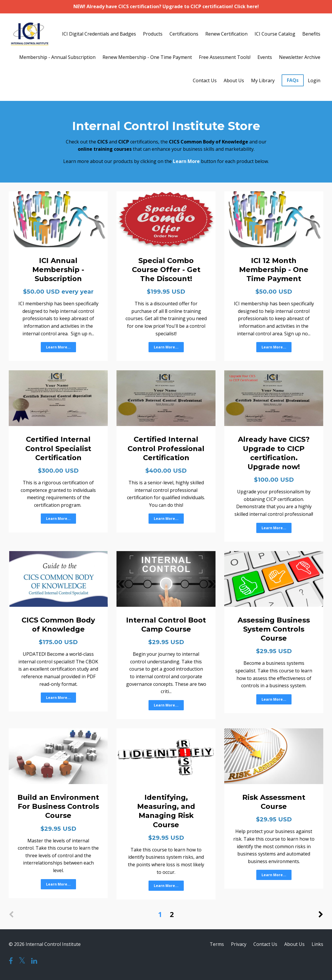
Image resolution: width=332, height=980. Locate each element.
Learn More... (58, 347)
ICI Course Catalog (275, 34)
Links (317, 944)
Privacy (239, 944)
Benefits (311, 34)
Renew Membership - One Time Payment (147, 57)
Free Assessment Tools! (225, 57)
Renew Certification (226, 34)
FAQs (293, 80)
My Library (263, 80)
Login (314, 80)
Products (153, 34)
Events (265, 57)
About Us (234, 80)
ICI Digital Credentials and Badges (99, 34)
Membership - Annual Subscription (57, 57)
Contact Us (205, 80)
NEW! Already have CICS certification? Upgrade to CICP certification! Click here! (166, 6)
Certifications (184, 34)
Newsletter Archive (300, 57)
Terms (217, 944)
